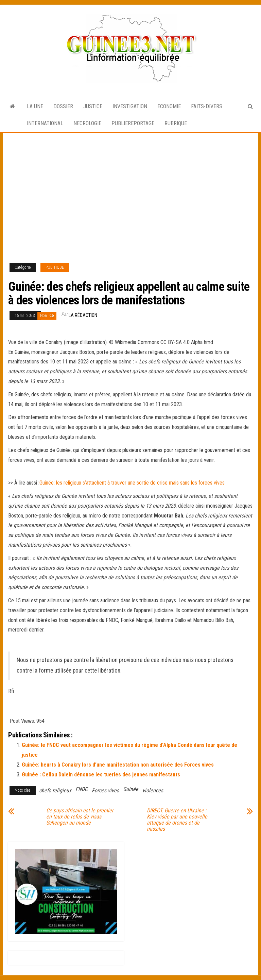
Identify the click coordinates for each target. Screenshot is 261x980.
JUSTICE (93, 106)
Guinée (131, 789)
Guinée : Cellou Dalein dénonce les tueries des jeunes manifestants (101, 775)
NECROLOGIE (87, 123)
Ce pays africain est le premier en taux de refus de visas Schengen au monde (80, 817)
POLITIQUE (55, 267)
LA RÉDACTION (83, 315)
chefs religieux (55, 790)
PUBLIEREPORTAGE (133, 123)
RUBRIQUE (176, 123)
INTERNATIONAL (45, 123)
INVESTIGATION (130, 106)
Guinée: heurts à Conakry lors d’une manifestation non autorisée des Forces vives (118, 765)
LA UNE (35, 106)
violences (153, 790)
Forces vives (105, 790)
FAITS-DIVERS (207, 106)
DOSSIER (63, 106)
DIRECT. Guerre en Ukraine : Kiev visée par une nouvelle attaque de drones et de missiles (177, 820)
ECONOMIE (169, 106)
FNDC (82, 789)
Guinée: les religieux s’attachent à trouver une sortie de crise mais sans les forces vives (132, 483)
